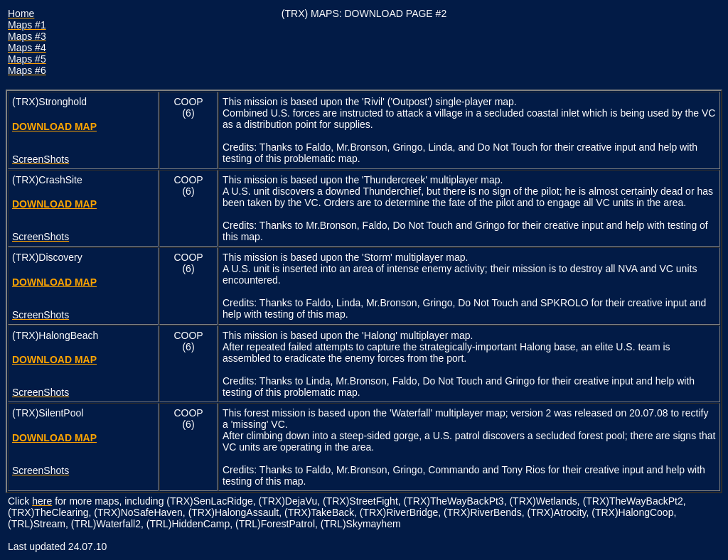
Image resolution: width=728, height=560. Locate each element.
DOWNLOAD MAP (54, 126)
